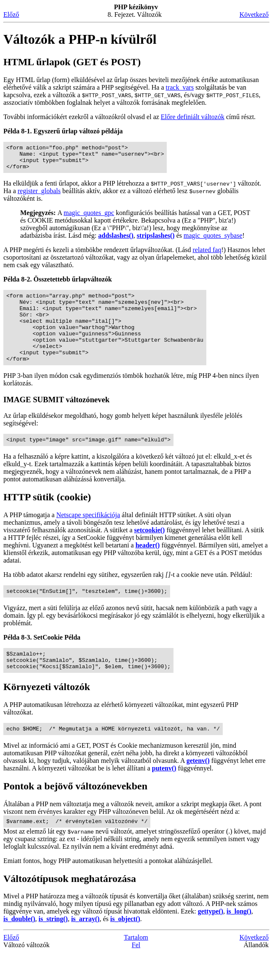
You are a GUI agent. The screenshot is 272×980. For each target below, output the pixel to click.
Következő (254, 15)
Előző (11, 15)
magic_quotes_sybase (213, 240)
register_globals (39, 196)
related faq (207, 255)
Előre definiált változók (193, 117)
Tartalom (136, 965)
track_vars (180, 87)
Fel (136, 973)
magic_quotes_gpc (89, 218)
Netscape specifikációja (88, 535)
